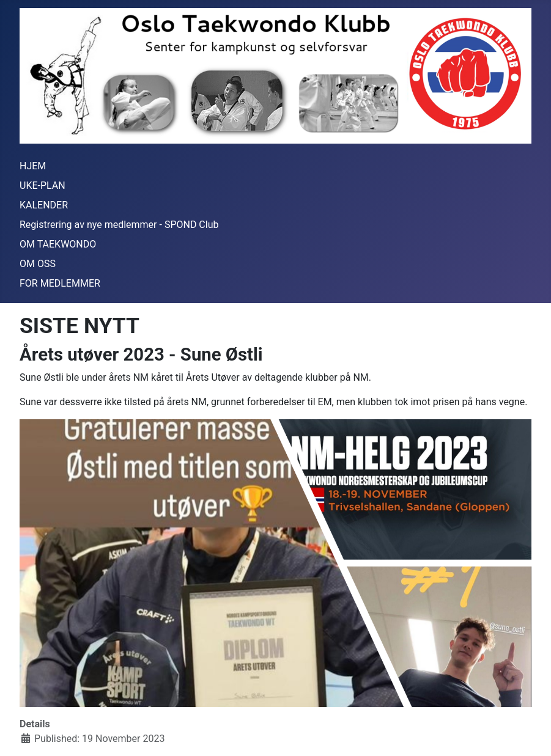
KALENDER (44, 205)
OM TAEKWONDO (58, 244)
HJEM (33, 166)
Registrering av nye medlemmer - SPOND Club (119, 225)
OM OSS (38, 264)
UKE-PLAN (43, 185)
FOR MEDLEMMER (60, 283)
